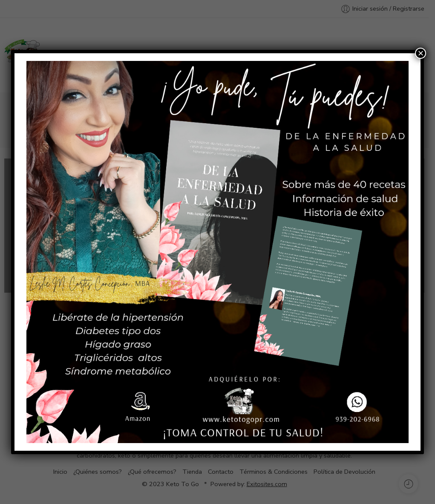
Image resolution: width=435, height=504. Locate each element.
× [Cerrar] (421, 53)
